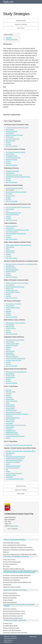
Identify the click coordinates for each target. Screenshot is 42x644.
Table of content (21, 24)
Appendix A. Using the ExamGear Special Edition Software (21, 451)
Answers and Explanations (12, 595)
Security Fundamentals (12, 40)
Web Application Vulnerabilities (13, 412)
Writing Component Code (11, 628)
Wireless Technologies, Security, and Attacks (17, 283)
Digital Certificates (10, 355)
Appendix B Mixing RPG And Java (14, 569)
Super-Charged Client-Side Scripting (15, 545)
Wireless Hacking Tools (12, 290)
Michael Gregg (14, 526)
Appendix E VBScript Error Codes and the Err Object (20, 554)
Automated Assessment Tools (13, 213)
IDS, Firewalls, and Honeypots (13, 304)
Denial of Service (10, 253)
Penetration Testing (11, 431)
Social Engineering (10, 377)
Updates (8, 471)
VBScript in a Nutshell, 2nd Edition (15, 620)
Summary (8, 142)
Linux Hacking (9, 423)
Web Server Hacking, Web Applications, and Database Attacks (22, 264)
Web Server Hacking (11, 268)
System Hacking (10, 399)
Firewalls (8, 309)
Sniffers (8, 249)
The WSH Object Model (10, 626)
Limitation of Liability (11, 475)
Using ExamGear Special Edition (14, 460)
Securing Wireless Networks (13, 292)
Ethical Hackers (10, 137)
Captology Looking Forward (12, 587)
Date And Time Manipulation (12, 562)
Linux (7, 211)
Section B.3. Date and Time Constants (15, 633)
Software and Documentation (13, 466)
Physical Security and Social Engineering (16, 372)
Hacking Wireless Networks (13, 418)
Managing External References (13, 618)
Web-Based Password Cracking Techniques (17, 414)
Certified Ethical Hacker (12, 433)
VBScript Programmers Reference (15, 540)
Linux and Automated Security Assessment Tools (18, 207)
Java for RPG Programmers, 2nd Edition (16, 557)
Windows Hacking (10, 196)
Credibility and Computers (11, 580)
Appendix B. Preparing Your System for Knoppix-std (19, 445)
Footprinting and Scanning (12, 171)
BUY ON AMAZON (13, 529)
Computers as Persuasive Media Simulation (17, 575)
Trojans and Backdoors (12, 226)
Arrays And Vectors (9, 560)
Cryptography (9, 429)
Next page (21, 28)
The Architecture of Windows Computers (16, 192)
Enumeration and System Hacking (14, 188)
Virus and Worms (10, 420)
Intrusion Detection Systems (13, 308)
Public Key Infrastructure (12, 357)
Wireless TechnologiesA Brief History (15, 287)
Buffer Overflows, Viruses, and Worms (15, 323)
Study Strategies (10, 130)
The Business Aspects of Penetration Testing (17, 128)
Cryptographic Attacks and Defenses (15, 340)
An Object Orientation (10, 564)
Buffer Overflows (10, 327)
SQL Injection (9, 416)
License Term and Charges (13, 468)
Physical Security (10, 376)
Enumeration (9, 194)
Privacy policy (33, 636)
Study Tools (9, 455)
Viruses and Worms (11, 328)
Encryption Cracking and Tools (13, 360)
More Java (6, 566)
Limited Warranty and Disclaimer (14, 473)
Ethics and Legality (11, 141)
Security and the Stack (11, 160)
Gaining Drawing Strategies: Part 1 (14, 611)
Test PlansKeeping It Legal (12, 139)
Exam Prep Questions (10, 593)
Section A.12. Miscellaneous (12, 630)
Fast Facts (8, 390)
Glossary (8, 438)
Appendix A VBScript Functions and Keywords (18, 547)
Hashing (8, 349)
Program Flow (8, 623)
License (8, 464)
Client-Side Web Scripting (11, 543)
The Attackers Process (11, 156)
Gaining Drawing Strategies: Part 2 (14, 614)
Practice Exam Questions (12, 434)
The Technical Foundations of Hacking (15, 152)
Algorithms (8, 347)
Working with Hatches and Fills (13, 616)
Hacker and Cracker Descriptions (14, 135)
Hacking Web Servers (11, 410)
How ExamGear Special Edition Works (15, 457)
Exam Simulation (10, 453)
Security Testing (10, 133)
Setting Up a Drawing (10, 609)
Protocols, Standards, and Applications (15, 358)
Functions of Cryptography (12, 344)
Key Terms (8, 144)
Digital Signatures (10, 351)
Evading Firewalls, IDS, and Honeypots (16, 425)
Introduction (9, 38)
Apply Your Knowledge (11, 146)
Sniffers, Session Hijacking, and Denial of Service (18, 245)
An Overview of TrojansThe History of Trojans (17, 230)
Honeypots (8, 311)
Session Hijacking (10, 251)
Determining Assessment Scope (14, 175)
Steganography (10, 353)
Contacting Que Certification (13, 462)
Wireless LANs (9, 289)
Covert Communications (12, 232)
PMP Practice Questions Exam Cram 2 (15, 590)
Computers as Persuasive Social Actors (16, 578)
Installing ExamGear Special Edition (15, 459)
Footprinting (9, 394)
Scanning (8, 396)
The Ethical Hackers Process (13, 158)
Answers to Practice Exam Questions (15, 436)
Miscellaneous (9, 477)
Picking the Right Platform (12, 215)
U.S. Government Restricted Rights (15, 479)
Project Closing (8, 600)
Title (7, 470)
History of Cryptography (12, 346)
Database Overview (11, 271)
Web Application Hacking (12, 270)
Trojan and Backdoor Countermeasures (16, 234)
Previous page (21, 21)
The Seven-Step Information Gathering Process (18, 177)
